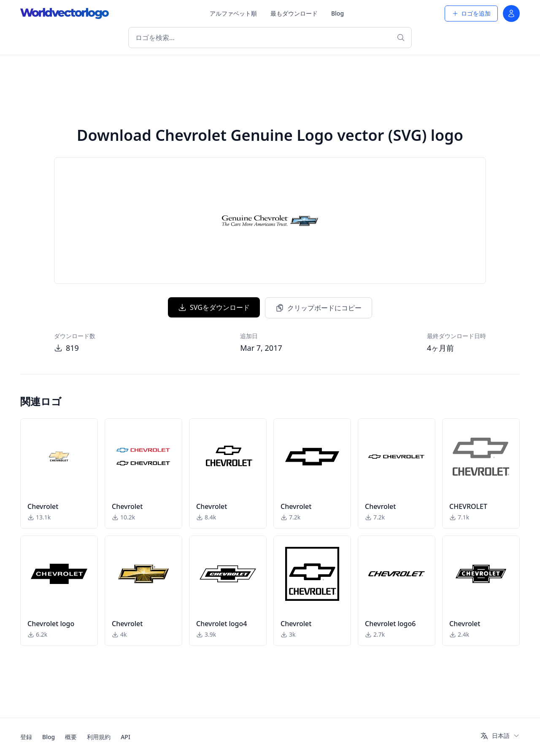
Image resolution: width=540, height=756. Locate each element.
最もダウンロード (294, 13)
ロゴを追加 (471, 13)
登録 (26, 737)
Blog (337, 13)
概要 (71, 737)
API (126, 737)
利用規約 (99, 737)
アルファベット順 (233, 13)
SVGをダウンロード (214, 307)
